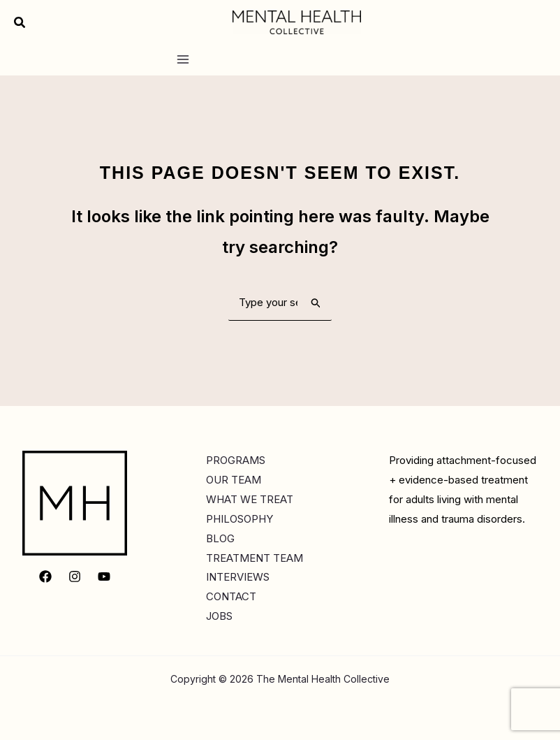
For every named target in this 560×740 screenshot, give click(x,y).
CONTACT (231, 596)
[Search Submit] (316, 303)
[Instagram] (75, 576)
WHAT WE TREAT (250, 499)
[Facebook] (45, 576)
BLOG (220, 538)
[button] (20, 23)
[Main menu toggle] (183, 60)
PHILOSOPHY (240, 519)
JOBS (219, 616)
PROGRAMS (236, 460)
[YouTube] (104, 576)
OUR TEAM (234, 480)
